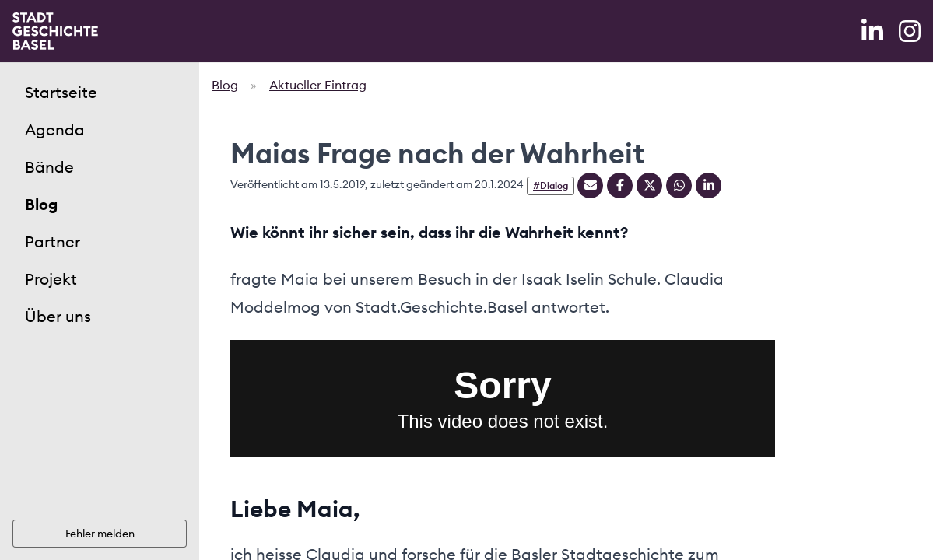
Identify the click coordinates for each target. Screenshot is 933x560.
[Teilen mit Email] (590, 185)
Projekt (51, 279)
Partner (53, 241)
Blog (41, 204)
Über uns (58, 316)
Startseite (61, 92)
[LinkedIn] (874, 31)
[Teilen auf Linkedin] (709, 185)
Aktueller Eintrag (318, 85)
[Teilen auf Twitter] (649, 185)
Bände (49, 167)
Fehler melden (100, 534)
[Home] (55, 31)
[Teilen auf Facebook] (620, 185)
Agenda (55, 129)
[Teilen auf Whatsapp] (679, 185)
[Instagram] (910, 31)
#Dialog (551, 185)
